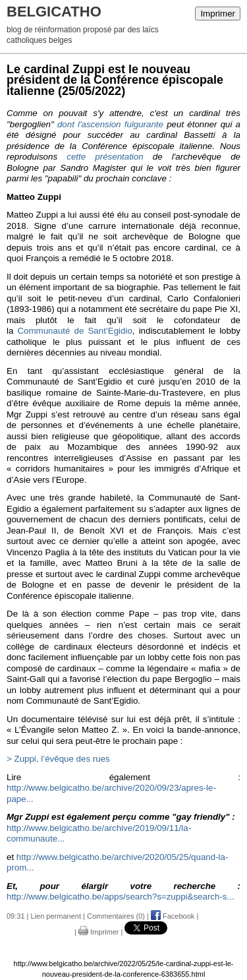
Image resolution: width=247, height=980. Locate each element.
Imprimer (218, 14)
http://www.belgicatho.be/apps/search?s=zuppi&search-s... (121, 897)
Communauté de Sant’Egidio (74, 331)
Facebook (173, 916)
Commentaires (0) (116, 916)
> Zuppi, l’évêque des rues (58, 759)
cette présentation (105, 157)
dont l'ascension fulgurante (110, 124)
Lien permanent (56, 916)
